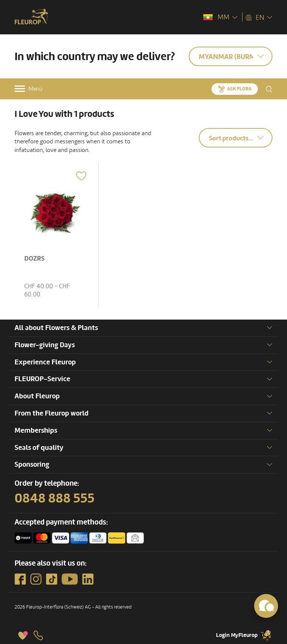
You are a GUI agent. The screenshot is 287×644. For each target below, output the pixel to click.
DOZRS (34, 259)
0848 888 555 (55, 498)
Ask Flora (239, 89)
